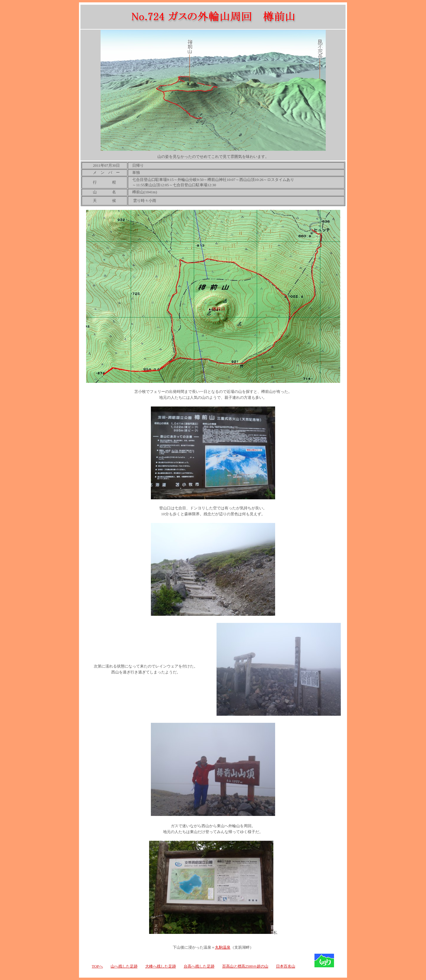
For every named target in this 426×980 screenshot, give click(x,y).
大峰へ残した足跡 (161, 966)
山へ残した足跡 (124, 966)
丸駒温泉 (223, 947)
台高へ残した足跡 (199, 966)
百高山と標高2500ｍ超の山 (245, 966)
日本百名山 (286, 966)
